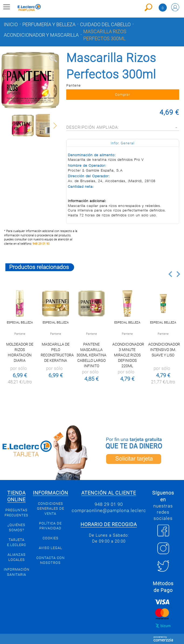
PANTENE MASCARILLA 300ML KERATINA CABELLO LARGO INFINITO (91, 355)
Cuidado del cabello (105, 25)
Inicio (11, 25)
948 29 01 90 (41, 244)
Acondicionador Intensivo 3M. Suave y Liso (164, 350)
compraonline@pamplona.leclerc (109, 510)
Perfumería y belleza (49, 25)
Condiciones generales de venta (51, 509)
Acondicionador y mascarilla (41, 35)
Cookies (51, 538)
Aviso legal (51, 548)
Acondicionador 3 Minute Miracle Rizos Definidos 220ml (128, 355)
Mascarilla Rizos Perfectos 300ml (105, 35)
